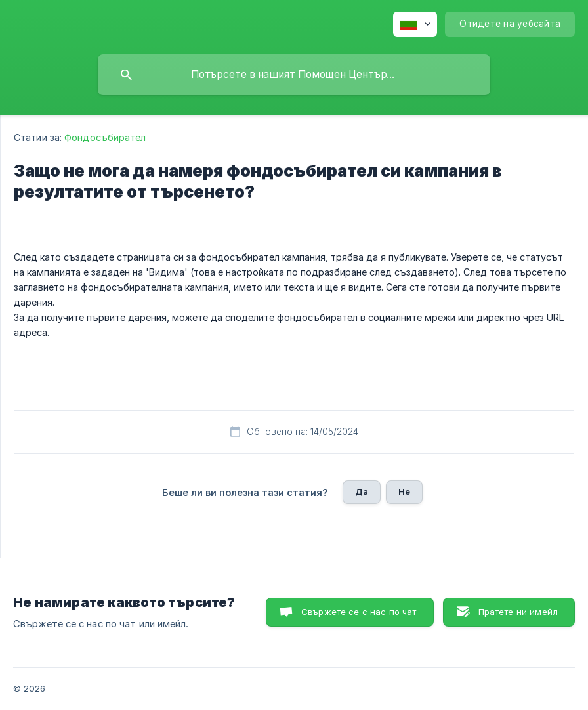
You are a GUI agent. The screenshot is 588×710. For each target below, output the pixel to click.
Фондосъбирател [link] (105, 137)
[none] (415, 24)
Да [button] (362, 491)
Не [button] (404, 491)
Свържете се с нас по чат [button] (359, 612)
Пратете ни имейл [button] (518, 612)
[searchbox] (294, 75)
